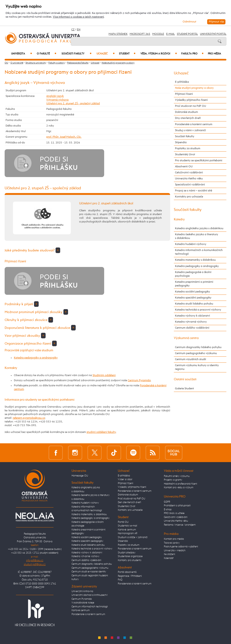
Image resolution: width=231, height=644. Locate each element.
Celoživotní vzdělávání (189, 173)
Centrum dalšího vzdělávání (192, 328)
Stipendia (181, 142)
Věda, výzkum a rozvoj (159, 54)
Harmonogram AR (128, 533)
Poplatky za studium (188, 148)
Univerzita (22, 54)
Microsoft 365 (140, 34)
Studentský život (185, 154)
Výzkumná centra (186, 338)
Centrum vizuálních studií (190, 359)
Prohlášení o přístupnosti (177, 506)
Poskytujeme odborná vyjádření (181, 547)
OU (6, 63)
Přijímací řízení (184, 94)
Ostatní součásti (185, 379)
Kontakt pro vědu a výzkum (179, 487)
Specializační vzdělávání (190, 185)
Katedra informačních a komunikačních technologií (199, 252)
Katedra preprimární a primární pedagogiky (194, 284)
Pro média (214, 54)
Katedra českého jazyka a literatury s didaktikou (197, 236)
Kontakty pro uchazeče (189, 197)
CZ (73, 30)
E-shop (168, 509)
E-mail (170, 34)
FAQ (120, 580)
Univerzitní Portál (213, 34)
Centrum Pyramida (139, 380)
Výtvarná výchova (57, 100)
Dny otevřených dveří (188, 118)
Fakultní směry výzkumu (177, 476)
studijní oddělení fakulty (101, 432)
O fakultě (47, 54)
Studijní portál (187, 34)
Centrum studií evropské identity (89, 572)
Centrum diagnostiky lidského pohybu (198, 347)
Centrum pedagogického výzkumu (196, 353)
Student (127, 54)
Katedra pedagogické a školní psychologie (193, 274)
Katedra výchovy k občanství (192, 316)
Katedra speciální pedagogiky (193, 298)
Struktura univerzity (36, 63)
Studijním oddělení (104, 375)
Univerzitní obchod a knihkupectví (89, 595)
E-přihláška (182, 82)
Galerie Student (184, 389)
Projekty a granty (173, 480)
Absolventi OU (184, 167)
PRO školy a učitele (174, 513)
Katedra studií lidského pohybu (194, 304)
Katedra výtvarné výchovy (191, 322)
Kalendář (169, 558)
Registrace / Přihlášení (130, 576)
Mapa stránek (118, 34)
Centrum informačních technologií (90, 607)
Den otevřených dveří (129, 502)
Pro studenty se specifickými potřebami (199, 160)
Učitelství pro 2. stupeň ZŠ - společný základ (73, 103)
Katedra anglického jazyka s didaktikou (199, 228)
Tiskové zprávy (172, 543)
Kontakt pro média (174, 539)
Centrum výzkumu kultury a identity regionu (197, 367)
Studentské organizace (130, 556)
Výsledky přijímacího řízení (191, 100)
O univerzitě (17, 63)
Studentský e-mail (127, 526)
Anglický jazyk (55, 96)
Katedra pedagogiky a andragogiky (36, 358)
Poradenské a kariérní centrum (194, 124)
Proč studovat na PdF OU (190, 106)
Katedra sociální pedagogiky (192, 292)
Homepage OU (80, 476)
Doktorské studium (186, 112)
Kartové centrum (81, 610)
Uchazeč (106, 54)
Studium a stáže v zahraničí (133, 537)
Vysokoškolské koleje (83, 603)
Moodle (158, 34)
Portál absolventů (127, 572)
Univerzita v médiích (175, 550)
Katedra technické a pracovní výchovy (198, 310)
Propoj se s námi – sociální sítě (194, 191)
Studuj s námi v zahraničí (190, 130)
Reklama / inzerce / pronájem (180, 525)
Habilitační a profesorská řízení (180, 484)
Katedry (179, 219)
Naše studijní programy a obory (118, 63)
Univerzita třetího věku (189, 179)
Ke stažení (169, 554)
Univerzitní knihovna (82, 591)
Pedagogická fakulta (78, 63)
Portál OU (123, 522)
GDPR (167, 502)
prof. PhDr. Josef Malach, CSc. (64, 137)
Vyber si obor (125, 479)
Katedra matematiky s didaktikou (195, 260)
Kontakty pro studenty (130, 560)
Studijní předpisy (127, 553)
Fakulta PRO (192, 54)
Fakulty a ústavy (57, 63)
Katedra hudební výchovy (191, 244)
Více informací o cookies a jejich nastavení (78, 17)
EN (79, 30)
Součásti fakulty (76, 54)
